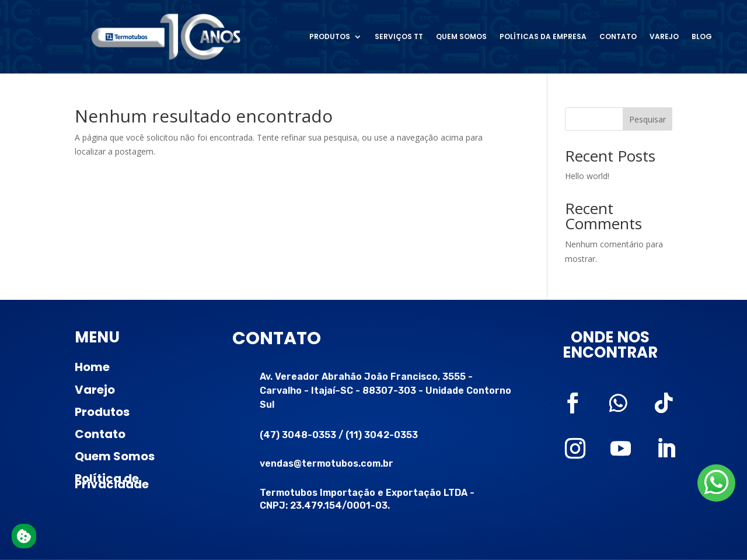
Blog (702, 36)
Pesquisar (647, 119)
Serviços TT (399, 36)
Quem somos (461, 36)
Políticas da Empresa (543, 36)
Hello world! (587, 176)
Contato (618, 36)
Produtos (330, 36)
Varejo (664, 36)
